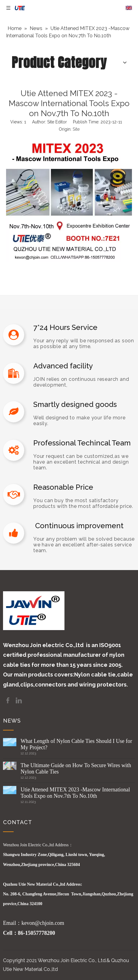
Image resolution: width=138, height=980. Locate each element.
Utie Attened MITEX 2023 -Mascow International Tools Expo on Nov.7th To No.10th (75, 793)
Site (76, 129)
